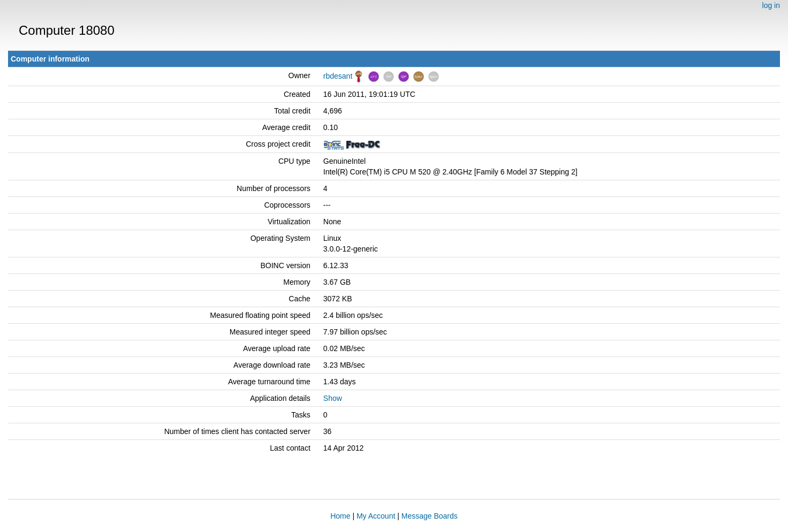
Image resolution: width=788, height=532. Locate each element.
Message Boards (430, 516)
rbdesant (338, 76)
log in (771, 5)
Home (340, 516)
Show (333, 398)
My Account (376, 516)
